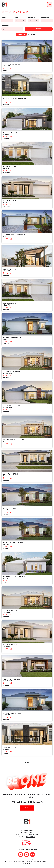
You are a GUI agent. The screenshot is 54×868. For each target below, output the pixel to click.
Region (4, 17)
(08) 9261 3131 (34, 835)
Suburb (17, 17)
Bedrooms (31, 17)
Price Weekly (5, 26)
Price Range (45, 17)
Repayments (33, 34)
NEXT (27, 763)
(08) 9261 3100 (30, 837)
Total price (21, 34)
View (27, 56)
